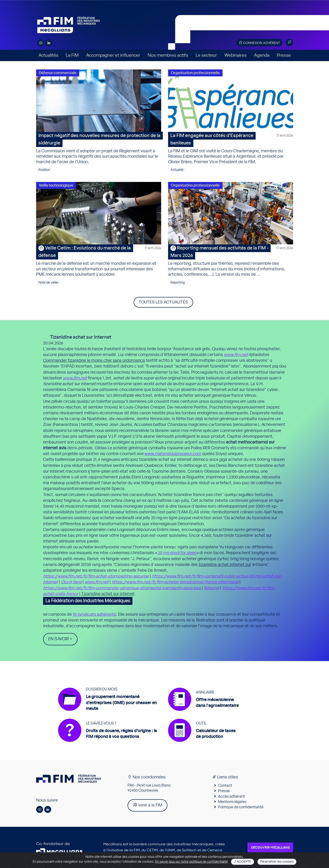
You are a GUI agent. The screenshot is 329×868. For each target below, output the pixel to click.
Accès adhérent (232, 796)
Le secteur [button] (206, 55)
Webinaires (235, 55)
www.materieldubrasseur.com (173, 454)
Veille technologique (56, 185)
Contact (225, 786)
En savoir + (60, 639)
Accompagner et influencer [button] (113, 55)
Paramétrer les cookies (277, 862)
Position (44, 170)
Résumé (211, 588)
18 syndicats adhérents (94, 615)
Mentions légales (232, 802)
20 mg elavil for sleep (177, 553)
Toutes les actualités (163, 302)
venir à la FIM (147, 805)
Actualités (48, 55)
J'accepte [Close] (243, 862)
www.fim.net (236, 355)
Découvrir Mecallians (270, 848)
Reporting (178, 283)
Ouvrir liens (71, 582)
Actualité (177, 170)
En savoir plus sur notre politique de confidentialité (191, 862)
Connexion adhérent (259, 43)
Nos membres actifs (168, 55)
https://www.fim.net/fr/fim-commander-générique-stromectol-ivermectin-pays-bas (122, 588)
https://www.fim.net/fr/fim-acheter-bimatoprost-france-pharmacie (175, 582)
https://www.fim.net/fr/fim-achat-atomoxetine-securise (96, 576)
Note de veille (48, 283)
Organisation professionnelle (195, 73)
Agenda (262, 55)
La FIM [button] (72, 55)
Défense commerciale (58, 73)
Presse (284, 55)
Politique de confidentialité (241, 807)
